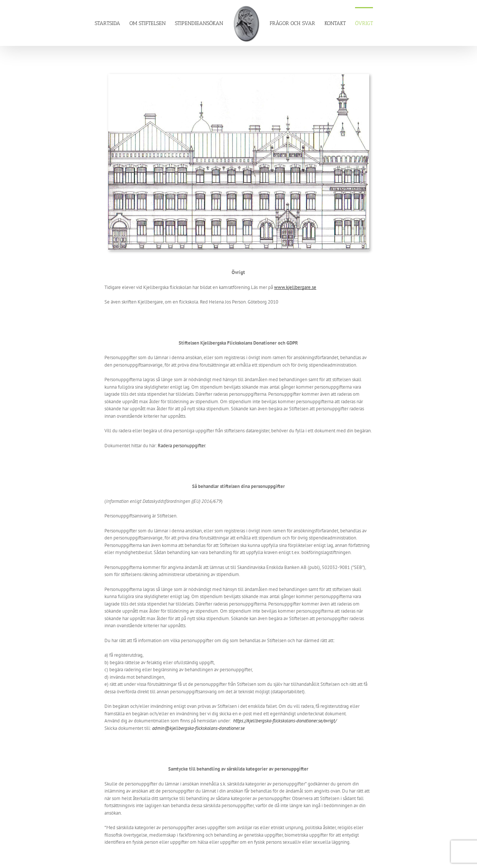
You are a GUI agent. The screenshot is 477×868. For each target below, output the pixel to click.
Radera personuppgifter (181, 446)
